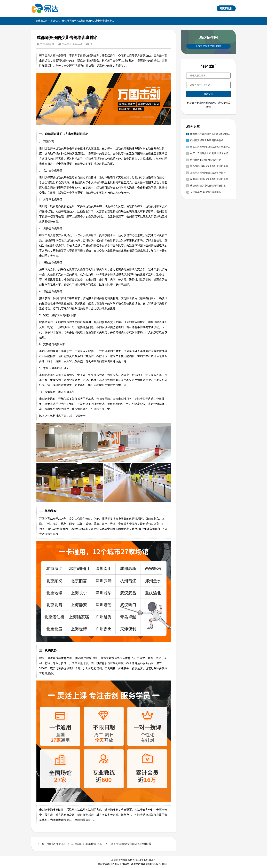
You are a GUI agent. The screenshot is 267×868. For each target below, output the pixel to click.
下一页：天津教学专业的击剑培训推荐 (128, 844)
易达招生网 (42, 21)
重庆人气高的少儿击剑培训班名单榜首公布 (210, 153)
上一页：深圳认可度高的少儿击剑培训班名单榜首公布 (69, 844)
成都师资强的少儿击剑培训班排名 (208, 186)
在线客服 (226, 8)
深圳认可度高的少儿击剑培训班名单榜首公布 (210, 179)
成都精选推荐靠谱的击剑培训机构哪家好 (210, 134)
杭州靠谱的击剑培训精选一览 (206, 160)
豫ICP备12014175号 (146, 860)
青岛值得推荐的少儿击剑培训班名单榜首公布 (210, 166)
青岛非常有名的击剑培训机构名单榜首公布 (210, 147)
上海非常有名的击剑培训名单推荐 (208, 173)
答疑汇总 (55, 21)
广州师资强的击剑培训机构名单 (207, 140)
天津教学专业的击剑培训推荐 (206, 192)
